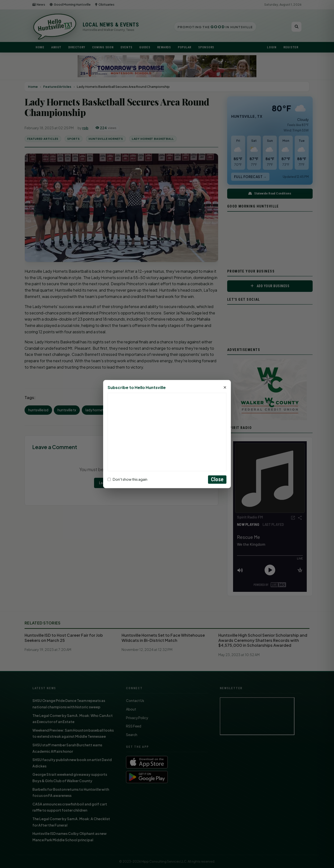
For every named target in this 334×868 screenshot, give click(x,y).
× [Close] (225, 388)
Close (217, 479)
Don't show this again (127, 479)
